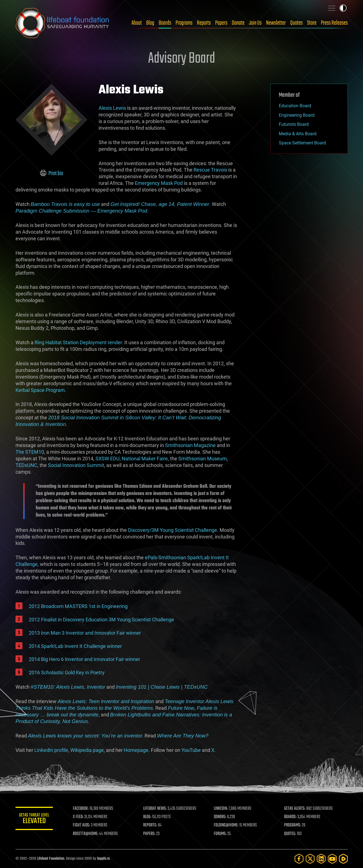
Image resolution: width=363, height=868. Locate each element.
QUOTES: (290, 834)
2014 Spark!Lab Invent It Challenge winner (75, 646)
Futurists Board (294, 124)
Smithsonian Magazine (190, 445)
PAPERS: (150, 834)
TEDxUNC (26, 465)
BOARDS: (291, 817)
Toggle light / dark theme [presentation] (343, 8)
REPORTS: (151, 825)
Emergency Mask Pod (159, 183)
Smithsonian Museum (203, 459)
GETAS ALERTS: (295, 809)
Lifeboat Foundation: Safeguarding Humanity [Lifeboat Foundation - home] (63, 23)
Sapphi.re (103, 859)
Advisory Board (182, 59)
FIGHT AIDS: (83, 825)
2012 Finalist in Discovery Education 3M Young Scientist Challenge (101, 620)
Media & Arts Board (298, 134)
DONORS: (221, 817)
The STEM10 (30, 452)
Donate (238, 23)
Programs (184, 23)
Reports (204, 23)
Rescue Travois (210, 170)
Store (312, 23)
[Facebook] (299, 859)
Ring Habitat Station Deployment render (78, 342)
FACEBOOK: (82, 809)
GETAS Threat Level (35, 819)
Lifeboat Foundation (51, 859)
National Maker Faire (145, 459)
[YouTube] (332, 859)
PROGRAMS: (293, 825)
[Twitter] (310, 859)
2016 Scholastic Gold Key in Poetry (67, 672)
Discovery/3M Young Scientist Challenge (173, 530)
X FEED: (79, 817)
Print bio (51, 173)
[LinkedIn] (321, 859)
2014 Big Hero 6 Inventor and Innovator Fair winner (84, 659)
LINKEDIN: (221, 809)
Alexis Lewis (112, 108)
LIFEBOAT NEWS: (156, 809)
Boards (165, 23)
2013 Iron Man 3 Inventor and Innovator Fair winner (85, 633)
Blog (150, 23)
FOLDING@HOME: (227, 825)
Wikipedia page (87, 750)
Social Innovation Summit (76, 465)
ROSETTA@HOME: (87, 834)
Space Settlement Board (302, 143)
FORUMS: (221, 834)
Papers (221, 23)
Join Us (255, 23)
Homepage (136, 750)
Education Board (295, 106)
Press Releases (334, 23)
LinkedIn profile (51, 750)
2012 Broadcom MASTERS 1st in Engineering (78, 606)
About (137, 23)
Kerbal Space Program (40, 390)
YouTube (191, 750)
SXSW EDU (108, 459)
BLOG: (148, 817)
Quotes (296, 23)
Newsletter (276, 23)
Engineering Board (297, 115)
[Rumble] (343, 859)
